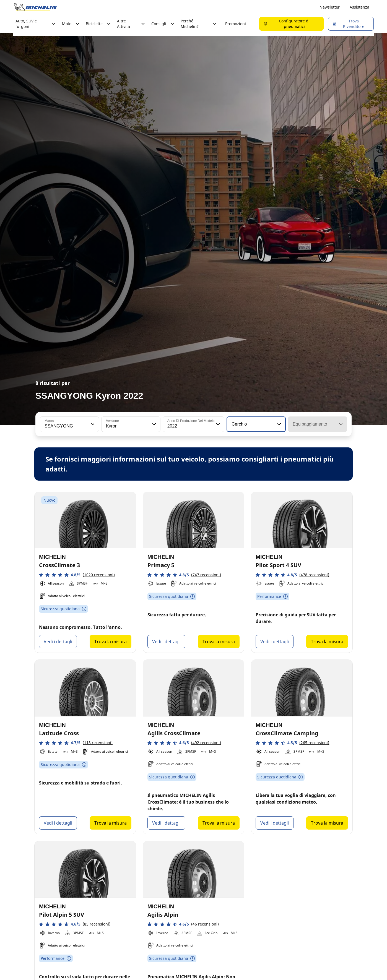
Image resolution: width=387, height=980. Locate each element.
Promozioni (236, 24)
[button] (92, 424)
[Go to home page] (35, 7)
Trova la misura (111, 642)
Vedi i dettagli (58, 642)
